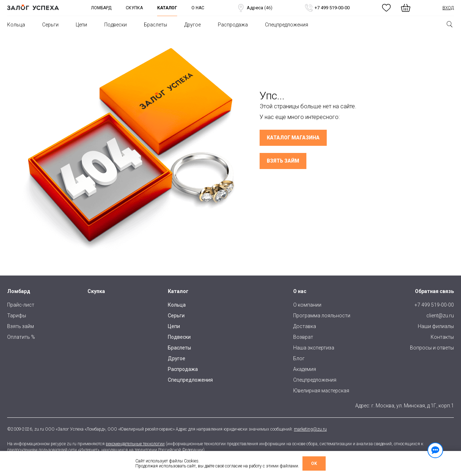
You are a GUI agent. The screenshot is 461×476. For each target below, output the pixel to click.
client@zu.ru (440, 316)
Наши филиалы (436, 326)
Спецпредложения (287, 25)
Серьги (50, 25)
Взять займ (283, 161)
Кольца (16, 25)
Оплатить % (21, 337)
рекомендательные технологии (135, 444)
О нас (198, 8)
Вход (448, 8)
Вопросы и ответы (432, 348)
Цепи (81, 25)
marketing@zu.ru (310, 429)
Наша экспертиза (314, 348)
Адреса (254, 8)
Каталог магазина (293, 138)
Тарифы (17, 316)
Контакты (442, 337)
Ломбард (101, 8)
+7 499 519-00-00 (327, 8)
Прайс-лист (21, 305)
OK (314, 463)
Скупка (134, 8)
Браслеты (156, 25)
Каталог (167, 8)
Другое (192, 25)
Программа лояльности (322, 316)
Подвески (116, 25)
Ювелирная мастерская (321, 391)
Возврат (303, 337)
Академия (305, 369)
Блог (299, 358)
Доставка (305, 326)
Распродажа (233, 25)
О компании (307, 305)
